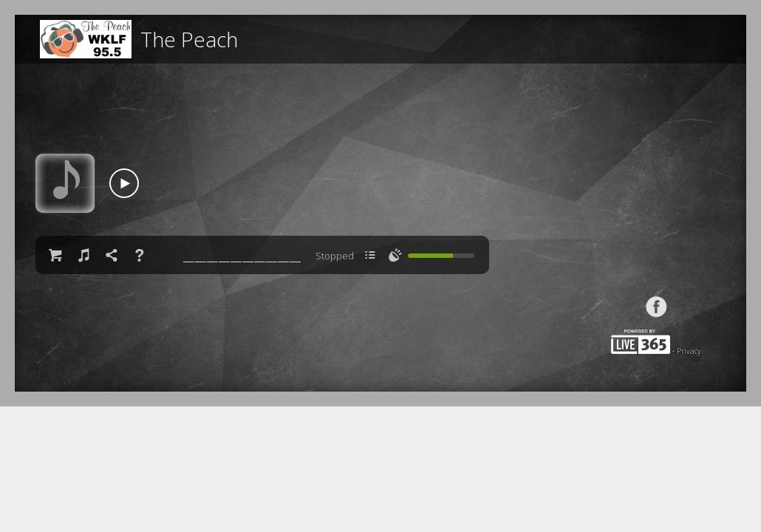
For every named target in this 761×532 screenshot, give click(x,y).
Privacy (689, 351)
